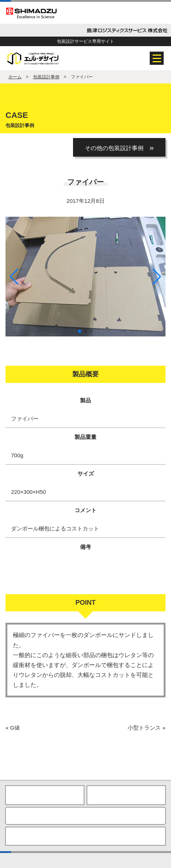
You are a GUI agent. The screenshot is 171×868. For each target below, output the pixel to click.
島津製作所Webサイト (132, 836)
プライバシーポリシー (36, 836)
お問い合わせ (85, 816)
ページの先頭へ (126, 795)
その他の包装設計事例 (119, 147)
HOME (45, 795)
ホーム (15, 77)
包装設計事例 (46, 77)
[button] (157, 277)
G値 (13, 728)
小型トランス (147, 728)
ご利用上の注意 (83, 836)
